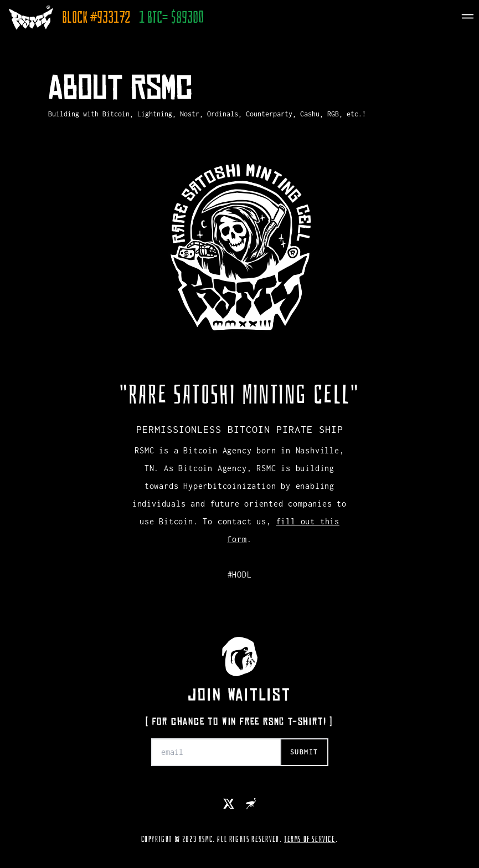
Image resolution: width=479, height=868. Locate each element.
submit (304, 752)
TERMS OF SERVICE (310, 839)
